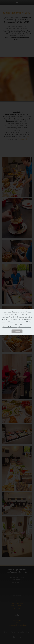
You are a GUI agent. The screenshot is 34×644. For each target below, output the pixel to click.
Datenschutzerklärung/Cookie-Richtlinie (17, 327)
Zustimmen (17, 331)
